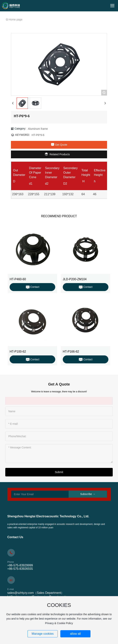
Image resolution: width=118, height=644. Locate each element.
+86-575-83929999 (20, 565)
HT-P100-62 (18, 352)
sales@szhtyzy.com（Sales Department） (36, 593)
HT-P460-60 (18, 279)
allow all (75, 634)
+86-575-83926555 (20, 569)
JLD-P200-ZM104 (75, 279)
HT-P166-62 (71, 352)
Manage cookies (43, 634)
